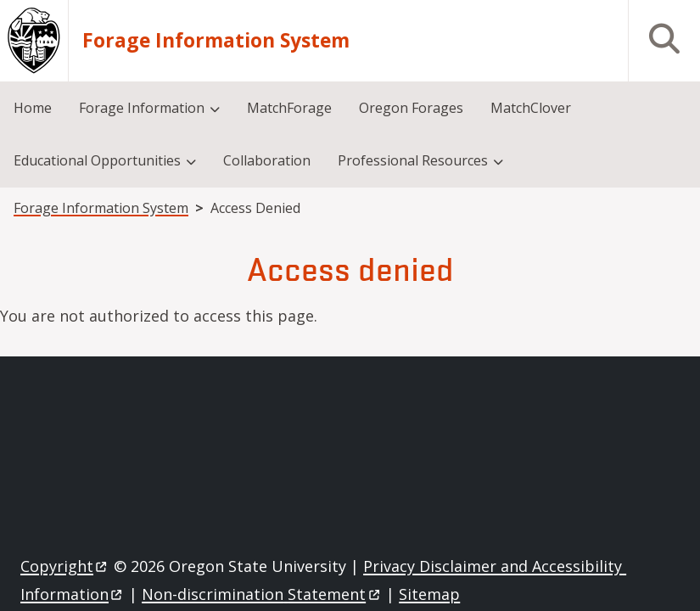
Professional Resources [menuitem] (413, 160)
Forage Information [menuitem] (142, 108)
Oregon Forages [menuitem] (411, 108)
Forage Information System (216, 41)
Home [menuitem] (33, 108)
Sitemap (429, 594)
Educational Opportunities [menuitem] (97, 160)
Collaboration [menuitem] (267, 160)
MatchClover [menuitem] (531, 108)
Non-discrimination (262, 594)
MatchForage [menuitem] (289, 108)
